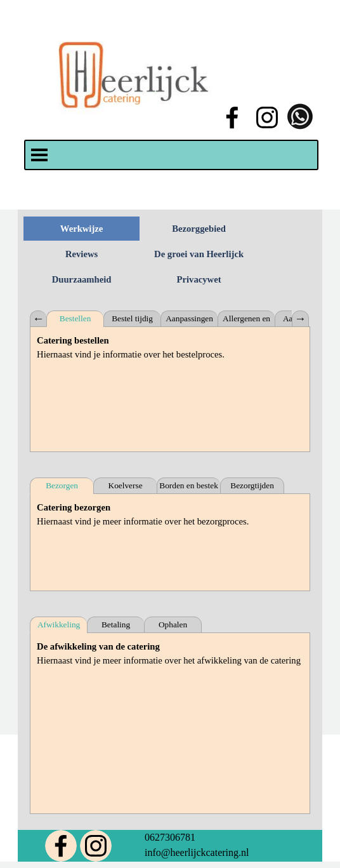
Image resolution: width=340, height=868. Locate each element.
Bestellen (75, 318)
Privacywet (199, 279)
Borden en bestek (189, 485)
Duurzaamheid (82, 279)
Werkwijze (82, 229)
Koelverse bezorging (126, 487)
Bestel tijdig (132, 318)
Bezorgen (62, 485)
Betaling (116, 624)
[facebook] (232, 117)
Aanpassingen (189, 318)
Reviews (82, 254)
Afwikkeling (59, 624)
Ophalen (173, 624)
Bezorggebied (199, 229)
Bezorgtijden (252, 485)
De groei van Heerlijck (199, 254)
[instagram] (267, 117)
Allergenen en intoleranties (246, 320)
